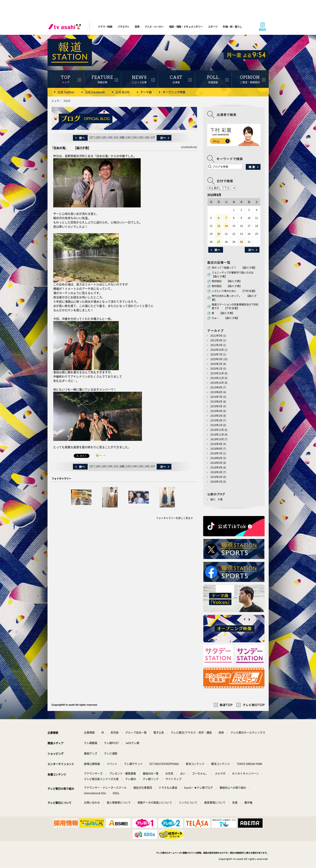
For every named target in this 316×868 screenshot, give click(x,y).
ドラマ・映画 (105, 27)
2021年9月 (216, 336)
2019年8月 (216, 392)
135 (141, 137)
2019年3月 (216, 416)
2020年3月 (216, 359)
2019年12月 (217, 373)
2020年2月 (216, 364)
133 (128, 137)
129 (104, 137)
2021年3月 (216, 345)
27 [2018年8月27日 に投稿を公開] (219, 242)
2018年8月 (216, 449)
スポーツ (213, 27)
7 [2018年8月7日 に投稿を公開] (226, 218)
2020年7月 (216, 354)
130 (110, 137)
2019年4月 (216, 411)
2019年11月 (217, 378)
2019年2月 (216, 420)
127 (91, 137)
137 (153, 137)
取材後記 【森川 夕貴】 (227, 281)
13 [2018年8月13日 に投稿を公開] (219, 226)
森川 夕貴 (216, 499)
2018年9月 (216, 444)
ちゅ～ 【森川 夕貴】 (226, 318)
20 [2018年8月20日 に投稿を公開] (219, 234)
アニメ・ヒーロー (154, 27)
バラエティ (123, 27)
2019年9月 (216, 387)
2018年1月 (216, 482)
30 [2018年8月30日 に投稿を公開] (241, 242)
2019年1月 (216, 425)
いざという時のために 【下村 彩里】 (234, 291)
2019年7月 (216, 397)
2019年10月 (217, 383)
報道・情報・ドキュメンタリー (186, 27)
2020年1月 (216, 369)
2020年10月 (217, 350)
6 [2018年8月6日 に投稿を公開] (219, 218)
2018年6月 (216, 458)
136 (147, 137)
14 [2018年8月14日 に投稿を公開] (226, 226)
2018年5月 (216, 463)
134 (134, 137)
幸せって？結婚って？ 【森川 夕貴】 (234, 268)
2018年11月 (217, 435)
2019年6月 (216, 402)
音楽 (137, 27)
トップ (55, 101)
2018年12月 (217, 430)
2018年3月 (216, 472)
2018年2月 (216, 477)
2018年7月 (216, 453)
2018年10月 (217, 439)
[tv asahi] (66, 27)
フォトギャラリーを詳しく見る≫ (174, 518)
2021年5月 (216, 340)
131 (116, 137)
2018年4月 (216, 467)
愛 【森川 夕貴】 (223, 313)
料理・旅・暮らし (232, 27)
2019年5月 (216, 406)
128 (98, 137)
